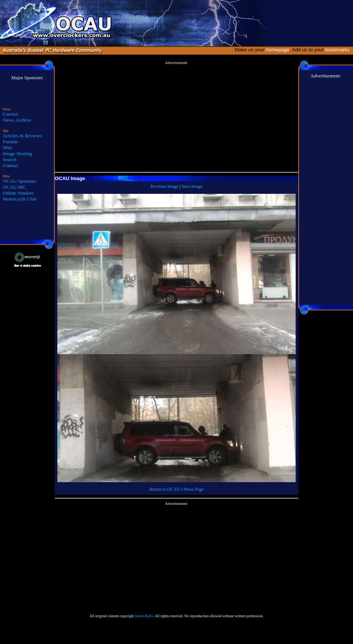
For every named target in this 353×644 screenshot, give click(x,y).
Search (10, 159)
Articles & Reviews (23, 136)
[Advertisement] (177, 117)
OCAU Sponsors (20, 181)
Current (11, 114)
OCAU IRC (15, 187)
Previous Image (164, 186)
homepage (278, 50)
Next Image (192, 186)
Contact (11, 165)
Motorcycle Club (20, 199)
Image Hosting (18, 153)
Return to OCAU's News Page (176, 489)
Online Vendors (18, 193)
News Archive (17, 120)
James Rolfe (144, 616)
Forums (11, 142)
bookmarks (339, 50)
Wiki (8, 148)
